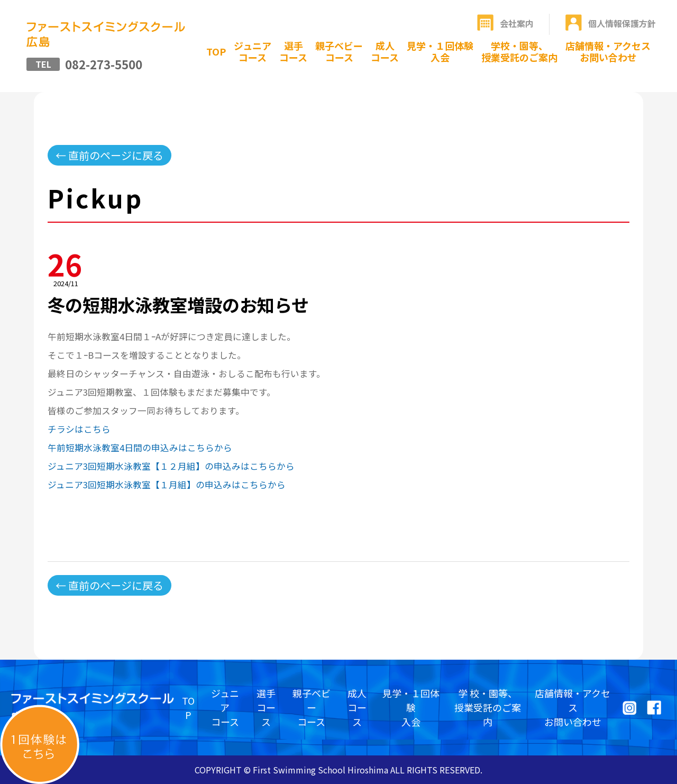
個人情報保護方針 (622, 23)
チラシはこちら (79, 429)
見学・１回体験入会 (440, 51)
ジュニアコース (253, 51)
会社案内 (517, 23)
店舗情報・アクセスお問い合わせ (608, 51)
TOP (216, 51)
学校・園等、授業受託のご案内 (519, 51)
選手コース (293, 51)
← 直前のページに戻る (109, 155)
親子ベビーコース (339, 51)
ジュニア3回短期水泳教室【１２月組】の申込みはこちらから (171, 466)
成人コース (385, 51)
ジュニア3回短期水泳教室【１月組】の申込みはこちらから (167, 485)
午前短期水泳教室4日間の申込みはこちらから (140, 448)
